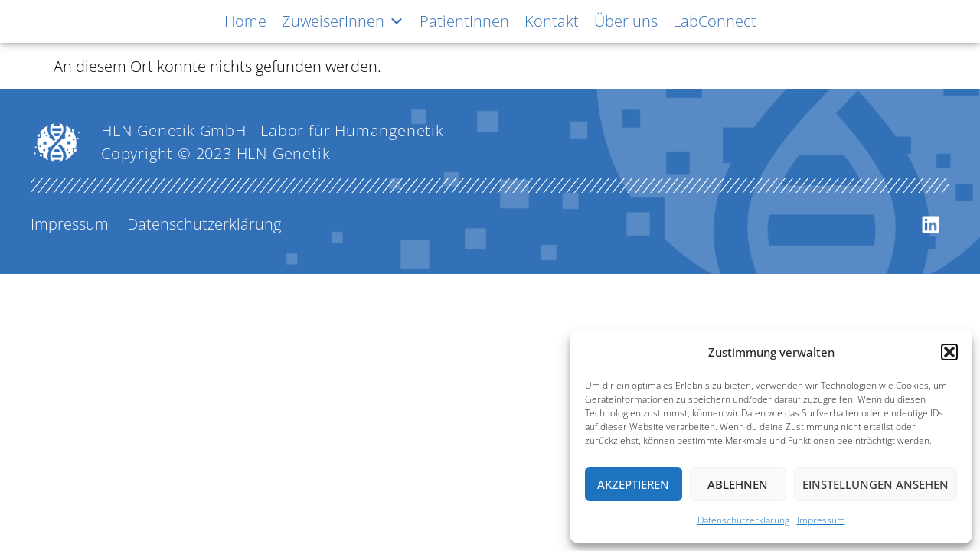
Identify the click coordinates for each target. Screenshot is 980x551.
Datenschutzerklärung (743, 520)
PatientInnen (464, 21)
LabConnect (715, 21)
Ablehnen (738, 484)
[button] (949, 352)
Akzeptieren (633, 484)
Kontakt (552, 21)
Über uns (626, 21)
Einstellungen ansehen (875, 484)
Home (245, 21)
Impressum (821, 520)
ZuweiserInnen (343, 21)
